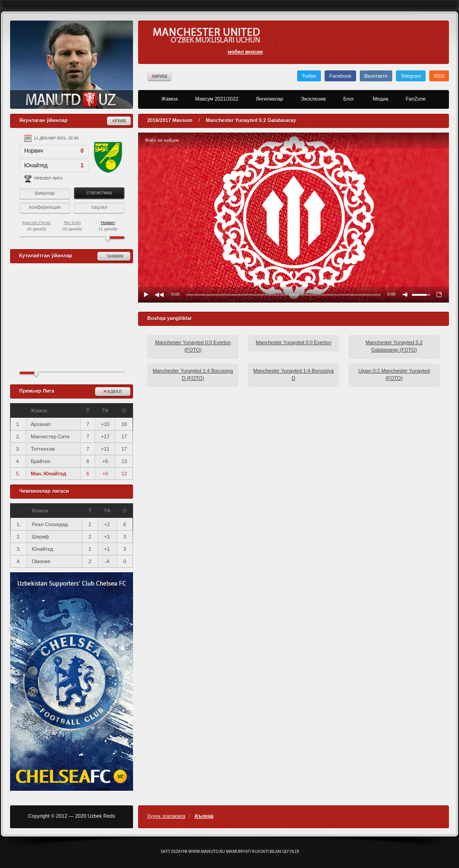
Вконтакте (376, 76)
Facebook (340, 76)
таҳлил (99, 207)
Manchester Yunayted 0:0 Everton (294, 342)
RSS (439, 76)
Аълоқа (204, 816)
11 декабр (108, 226)
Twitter (309, 76)
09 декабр (72, 226)
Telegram (411, 76)
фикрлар (45, 193)
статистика (99, 192)
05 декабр (37, 226)
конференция (45, 207)
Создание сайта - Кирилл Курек (230, 852)
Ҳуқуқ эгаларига (166, 816)
